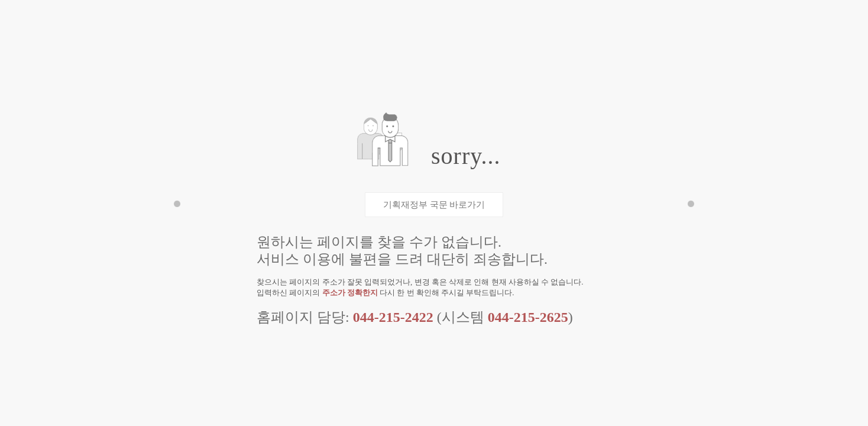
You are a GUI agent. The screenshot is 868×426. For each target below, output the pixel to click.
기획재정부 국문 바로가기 (434, 205)
